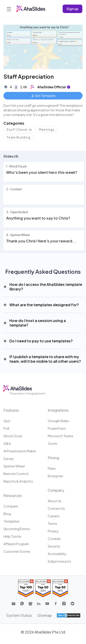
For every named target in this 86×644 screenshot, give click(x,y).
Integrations (58, 410)
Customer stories (17, 551)
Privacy (53, 531)
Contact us (56, 508)
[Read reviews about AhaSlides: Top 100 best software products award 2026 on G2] (26, 588)
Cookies (54, 539)
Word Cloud (13, 436)
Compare (11, 506)
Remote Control (16, 474)
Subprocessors (59, 561)
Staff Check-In (19, 129)
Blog (7, 514)
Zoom (53, 443)
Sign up (72, 9)
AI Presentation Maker (20, 451)
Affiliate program (16, 544)
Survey (9, 459)
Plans (52, 468)
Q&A (7, 443)
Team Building (18, 137)
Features (11, 410)
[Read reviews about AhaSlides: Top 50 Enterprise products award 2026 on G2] (60, 588)
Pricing (53, 458)
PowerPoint (57, 428)
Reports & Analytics (18, 481)
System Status (19, 615)
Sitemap (45, 615)
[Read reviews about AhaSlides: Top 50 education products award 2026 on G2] (43, 588)
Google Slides (58, 421)
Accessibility (57, 554)
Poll (6, 428)
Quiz (7, 421)
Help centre (12, 536)
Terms (52, 523)
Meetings (47, 129)
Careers (54, 516)
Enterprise (55, 476)
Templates (11, 521)
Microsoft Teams (61, 436)
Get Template (43, 96)
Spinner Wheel (14, 466)
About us (55, 501)
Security (54, 546)
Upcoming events (17, 529)
